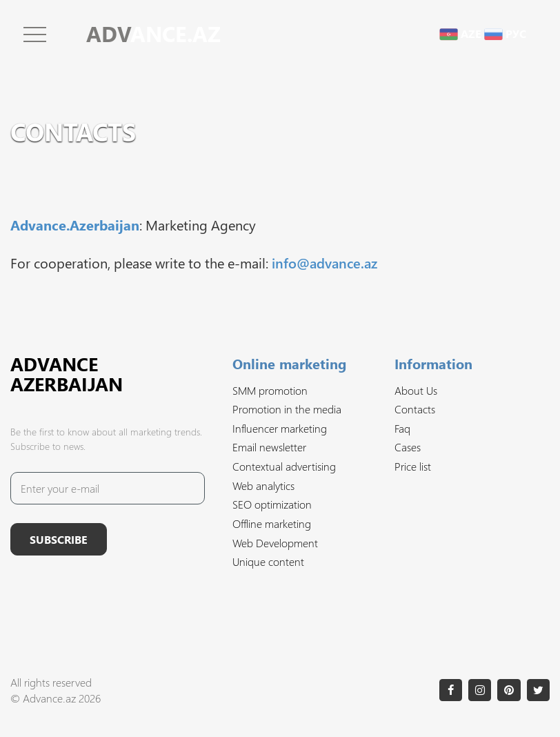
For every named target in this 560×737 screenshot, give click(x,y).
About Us (416, 390)
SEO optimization (272, 504)
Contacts (415, 409)
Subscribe (59, 539)
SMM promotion (270, 390)
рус (505, 33)
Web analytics (263, 485)
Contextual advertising (284, 466)
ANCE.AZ (153, 33)
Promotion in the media (287, 409)
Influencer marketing (280, 428)
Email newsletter (269, 447)
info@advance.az (324, 262)
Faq (402, 428)
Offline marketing (272, 523)
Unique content (268, 561)
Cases (408, 447)
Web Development (275, 543)
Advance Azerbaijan (67, 374)
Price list (413, 466)
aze (460, 33)
